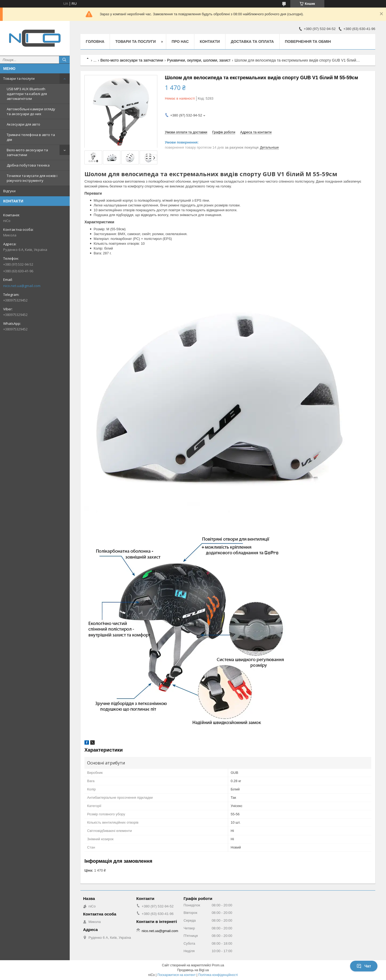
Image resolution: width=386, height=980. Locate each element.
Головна (95, 42)
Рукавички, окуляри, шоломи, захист (199, 60)
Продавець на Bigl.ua (193, 970)
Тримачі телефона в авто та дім (31, 137)
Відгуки (9, 191)
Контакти (210, 42)
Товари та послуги (19, 78)
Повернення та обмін (308, 42)
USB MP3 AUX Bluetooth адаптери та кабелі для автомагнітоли (27, 94)
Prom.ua (218, 965)
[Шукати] (64, 60)
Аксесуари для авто (23, 124)
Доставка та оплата (252, 42)
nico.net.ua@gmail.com (22, 286)
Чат (364, 966)
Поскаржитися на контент (176, 975)
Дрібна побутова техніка (28, 165)
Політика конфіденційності (218, 975)
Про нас (180, 42)
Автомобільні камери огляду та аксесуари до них (31, 111)
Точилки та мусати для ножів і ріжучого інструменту (32, 178)
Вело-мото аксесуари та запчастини (27, 152)
